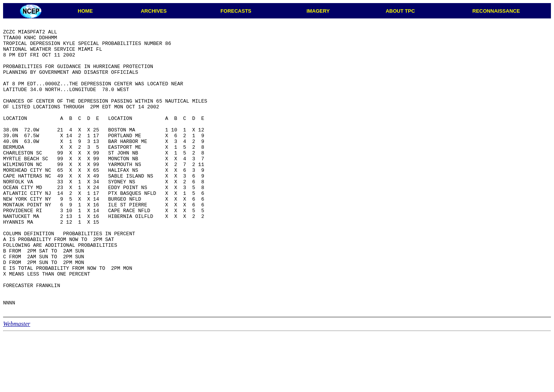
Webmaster (17, 381)
